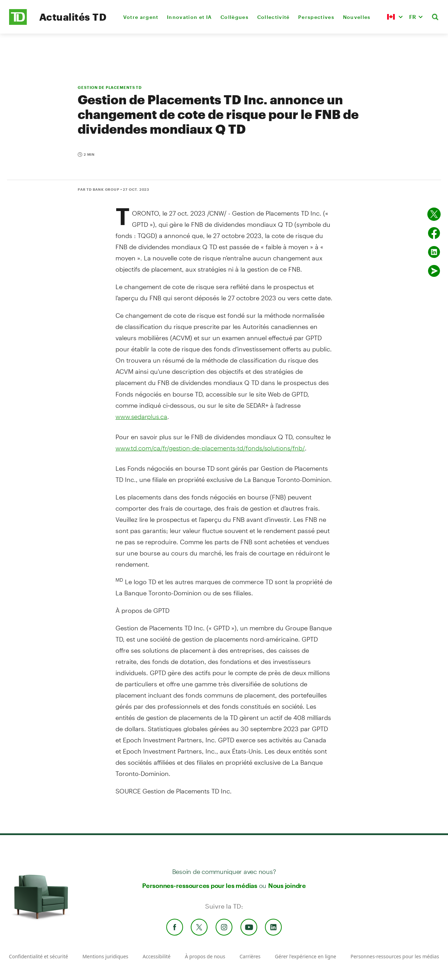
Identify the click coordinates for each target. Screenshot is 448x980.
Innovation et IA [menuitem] (189, 17)
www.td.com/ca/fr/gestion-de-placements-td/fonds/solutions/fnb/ (210, 448)
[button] (395, 17)
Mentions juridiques (105, 956)
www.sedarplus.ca (141, 416)
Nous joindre (287, 885)
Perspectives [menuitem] (316, 17)
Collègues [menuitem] (234, 17)
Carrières (250, 956)
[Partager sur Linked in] (434, 252)
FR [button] (413, 17)
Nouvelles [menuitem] (357, 17)
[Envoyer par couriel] (434, 271)
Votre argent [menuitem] (141, 17)
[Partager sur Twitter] (434, 214)
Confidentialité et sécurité (39, 956)
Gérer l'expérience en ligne (305, 956)
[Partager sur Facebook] (434, 233)
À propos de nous (205, 956)
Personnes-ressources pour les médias (200, 885)
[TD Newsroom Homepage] (18, 23)
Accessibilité (157, 956)
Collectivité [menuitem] (274, 17)
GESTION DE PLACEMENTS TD (110, 87)
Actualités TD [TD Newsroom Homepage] (73, 17)
